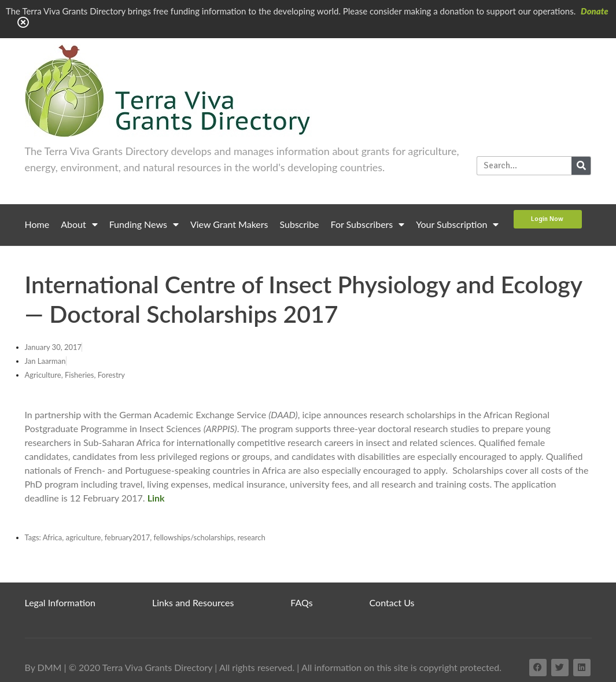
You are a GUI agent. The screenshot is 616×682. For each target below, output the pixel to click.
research (251, 537)
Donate (595, 11)
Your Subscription (457, 224)
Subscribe (300, 224)
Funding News (144, 224)
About (79, 224)
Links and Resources (193, 602)
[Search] (581, 166)
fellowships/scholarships (194, 537)
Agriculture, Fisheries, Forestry (75, 375)
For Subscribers (368, 224)
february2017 (128, 537)
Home (37, 224)
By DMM (43, 667)
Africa (53, 537)
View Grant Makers (229, 224)
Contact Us (392, 602)
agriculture (84, 537)
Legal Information (60, 602)
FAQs (301, 602)
